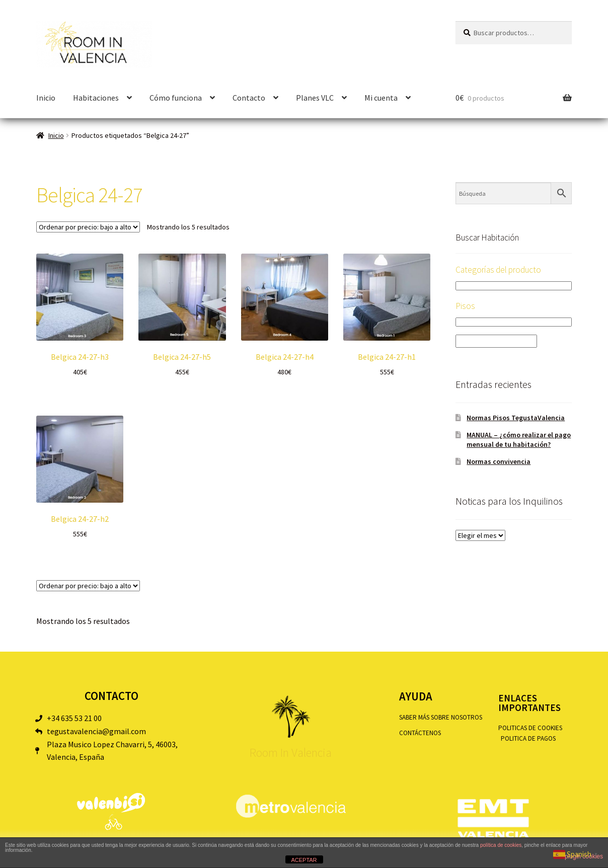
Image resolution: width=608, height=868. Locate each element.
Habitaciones (96, 98)
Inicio (46, 98)
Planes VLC (315, 98)
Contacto (249, 98)
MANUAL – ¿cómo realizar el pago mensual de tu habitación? (519, 440)
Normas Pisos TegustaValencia (516, 418)
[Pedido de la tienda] (88, 227)
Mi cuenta (381, 98)
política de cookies (501, 845)
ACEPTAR (304, 860)
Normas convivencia (499, 461)
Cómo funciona (176, 98)
